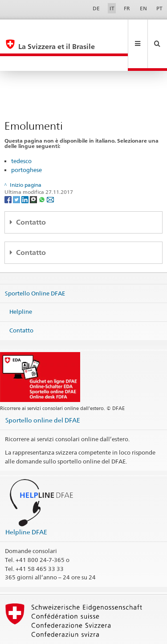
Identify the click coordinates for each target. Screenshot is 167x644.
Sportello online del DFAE (43, 390)
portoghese (26, 140)
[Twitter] (17, 169)
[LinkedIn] (26, 169)
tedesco (21, 131)
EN (143, 8)
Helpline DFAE (26, 502)
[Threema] (34, 169)
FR (127, 8)
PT (159, 8)
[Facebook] (9, 169)
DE (96, 8)
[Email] (50, 169)
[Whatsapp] (43, 169)
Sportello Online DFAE (35, 263)
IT (112, 8)
